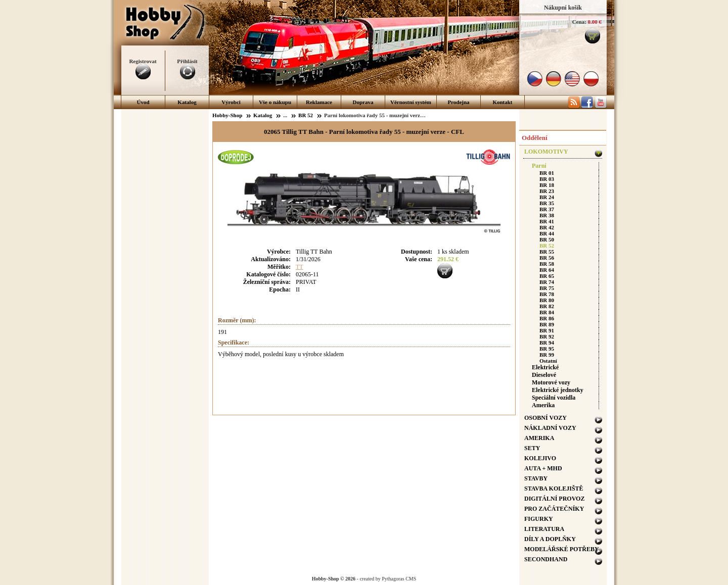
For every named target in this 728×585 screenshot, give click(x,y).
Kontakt (502, 102)
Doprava (363, 102)
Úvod (143, 102)
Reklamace (319, 102)
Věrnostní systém (411, 102)
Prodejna (458, 102)
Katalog (187, 102)
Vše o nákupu (275, 102)
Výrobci (231, 102)
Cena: (579, 22)
